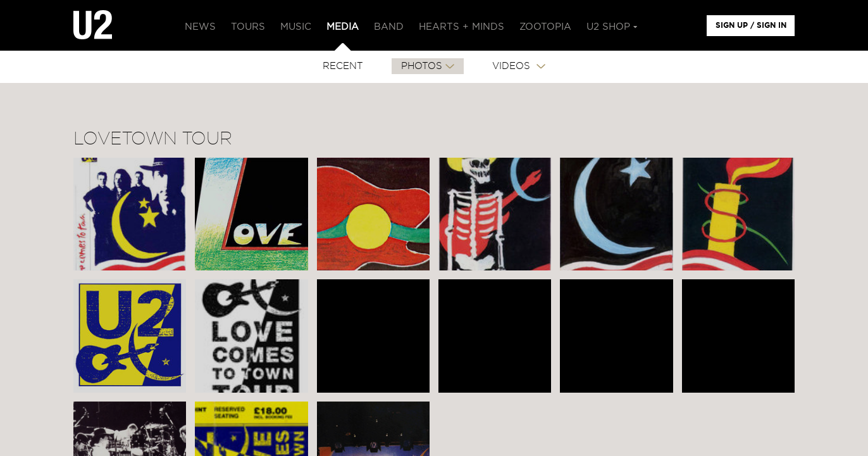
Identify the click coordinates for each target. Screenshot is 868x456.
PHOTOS (422, 66)
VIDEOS (513, 66)
